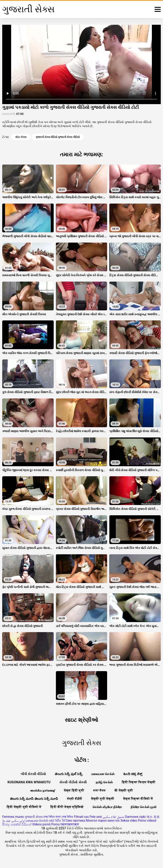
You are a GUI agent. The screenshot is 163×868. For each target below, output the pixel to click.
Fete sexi (96, 817)
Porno (56, 824)
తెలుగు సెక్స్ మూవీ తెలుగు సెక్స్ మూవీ (34, 799)
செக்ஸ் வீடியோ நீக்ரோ (107, 807)
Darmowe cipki (135, 817)
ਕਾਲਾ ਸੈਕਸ (99, 790)
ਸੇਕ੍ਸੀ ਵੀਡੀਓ (75, 799)
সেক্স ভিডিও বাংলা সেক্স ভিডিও (58, 817)
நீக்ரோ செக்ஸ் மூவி (143, 807)
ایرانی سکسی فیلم (15, 821)
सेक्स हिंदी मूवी (74, 790)
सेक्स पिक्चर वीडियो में (138, 799)
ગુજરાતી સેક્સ (33, 817)
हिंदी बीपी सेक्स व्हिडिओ (67, 807)
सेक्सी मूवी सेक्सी (103, 799)
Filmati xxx (81, 817)
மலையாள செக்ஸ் (103, 774)
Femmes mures (13, 817)
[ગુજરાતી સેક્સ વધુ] (158, 9)
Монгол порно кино (100, 821)
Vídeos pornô (41, 824)
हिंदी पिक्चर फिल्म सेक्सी (139, 782)
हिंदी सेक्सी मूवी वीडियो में (24, 807)
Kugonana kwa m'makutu (29, 782)
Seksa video (129, 821)
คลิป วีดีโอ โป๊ (57, 821)
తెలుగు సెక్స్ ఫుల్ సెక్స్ (69, 774)
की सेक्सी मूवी (124, 790)
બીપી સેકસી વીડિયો (33, 774)
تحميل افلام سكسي (113, 817)
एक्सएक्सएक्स (70, 824)
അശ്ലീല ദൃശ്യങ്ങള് (43, 790)
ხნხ (118, 821)
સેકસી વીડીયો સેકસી (73, 782)
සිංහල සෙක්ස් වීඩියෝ (17, 824)
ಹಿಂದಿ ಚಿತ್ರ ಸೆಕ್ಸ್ (133, 774)
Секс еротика (75, 821)
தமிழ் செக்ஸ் (104, 782)
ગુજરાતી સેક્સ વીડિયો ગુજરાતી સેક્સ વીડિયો (58, 137)
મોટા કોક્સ (21, 137)
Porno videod (147, 821)
